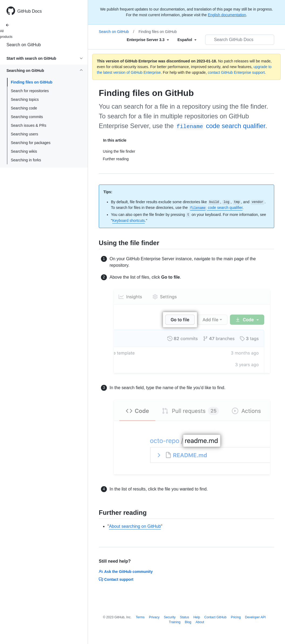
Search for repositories (30, 91)
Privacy (154, 617)
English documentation (227, 15)
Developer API (255, 617)
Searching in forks (26, 160)
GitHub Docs (30, 11)
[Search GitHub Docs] (240, 40)
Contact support (116, 579)
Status (184, 617)
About (200, 622)
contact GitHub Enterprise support (236, 72)
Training (175, 622)
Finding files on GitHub (32, 82)
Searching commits (27, 117)
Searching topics (25, 99)
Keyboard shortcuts (129, 221)
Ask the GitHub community (126, 572)
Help (197, 617)
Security (170, 617)
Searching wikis (24, 151)
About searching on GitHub (135, 526)
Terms (140, 617)
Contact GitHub (215, 617)
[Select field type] (148, 40)
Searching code (24, 108)
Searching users (24, 134)
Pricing (236, 617)
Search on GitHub (24, 45)
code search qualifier (220, 126)
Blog (188, 622)
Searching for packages (31, 143)
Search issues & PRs (29, 125)
